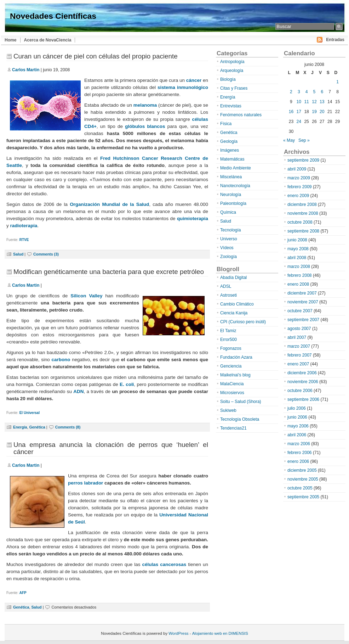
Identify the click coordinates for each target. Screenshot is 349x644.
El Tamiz (228, 331)
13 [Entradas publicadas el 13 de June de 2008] (322, 102)
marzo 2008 (299, 267)
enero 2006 (298, 461)
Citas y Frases (234, 88)
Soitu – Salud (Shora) (241, 402)
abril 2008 (297, 258)
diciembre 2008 (302, 205)
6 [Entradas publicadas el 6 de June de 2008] (322, 92)
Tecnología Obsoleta (240, 419)
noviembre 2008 (303, 213)
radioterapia (24, 226)
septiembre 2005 (303, 497)
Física (226, 124)
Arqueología (232, 71)
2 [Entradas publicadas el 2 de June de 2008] (291, 92)
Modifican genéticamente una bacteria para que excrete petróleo (109, 272)
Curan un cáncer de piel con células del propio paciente (96, 56)
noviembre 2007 (303, 302)
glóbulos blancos (145, 126)
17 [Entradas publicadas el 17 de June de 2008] (299, 112)
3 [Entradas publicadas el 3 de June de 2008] (299, 92)
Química (228, 212)
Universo (229, 239)
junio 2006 (297, 417)
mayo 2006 (298, 426)
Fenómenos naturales (241, 115)
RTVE (24, 240)
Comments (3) (46, 254)
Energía (20, 427)
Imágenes (230, 150)
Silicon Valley (86, 296)
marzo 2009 (299, 178)
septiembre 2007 (303, 320)
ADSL (226, 286)
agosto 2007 (299, 329)
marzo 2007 (299, 346)
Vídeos (227, 248)
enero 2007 (298, 364)
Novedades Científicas (53, 16)
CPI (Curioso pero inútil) (243, 322)
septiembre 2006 (303, 399)
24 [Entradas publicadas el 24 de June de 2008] (299, 122)
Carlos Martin (26, 70)
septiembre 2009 (303, 160)
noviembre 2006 (303, 382)
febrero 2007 (300, 355)
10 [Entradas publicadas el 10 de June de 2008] (299, 102)
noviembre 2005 (303, 479)
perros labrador (85, 483)
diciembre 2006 (302, 373)
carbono (62, 360)
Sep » (304, 140)
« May (289, 140)
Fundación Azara (236, 357)
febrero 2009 (300, 187)
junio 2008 (297, 240)
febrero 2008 (300, 275)
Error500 (228, 340)
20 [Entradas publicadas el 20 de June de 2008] (322, 112)
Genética (37, 427)
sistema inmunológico (183, 87)
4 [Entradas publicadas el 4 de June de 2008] (307, 92)
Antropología (232, 62)
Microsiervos (232, 393)
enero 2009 (298, 196)
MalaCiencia (232, 384)
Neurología (231, 195)
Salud (18, 254)
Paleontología (233, 203)
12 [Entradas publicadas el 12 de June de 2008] (314, 102)
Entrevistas (231, 106)
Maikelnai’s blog (235, 375)
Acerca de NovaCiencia (48, 40)
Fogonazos (231, 348)
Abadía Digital (233, 278)
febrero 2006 (300, 453)
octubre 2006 (300, 391)
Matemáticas (232, 159)
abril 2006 (297, 435)
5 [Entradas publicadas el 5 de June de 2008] (314, 92)
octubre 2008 (300, 222)
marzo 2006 (299, 444)
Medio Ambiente (236, 168)
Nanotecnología (235, 186)
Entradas (335, 40)
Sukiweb (228, 410)
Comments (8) (68, 427)
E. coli (127, 384)
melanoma (145, 105)
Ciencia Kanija (234, 313)
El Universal (30, 413)
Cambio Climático (237, 304)
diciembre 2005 (302, 470)
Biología (228, 79)
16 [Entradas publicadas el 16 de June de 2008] (291, 112)
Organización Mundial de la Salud (109, 204)
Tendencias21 (233, 428)
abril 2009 (297, 169)
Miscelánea (231, 177)
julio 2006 (297, 408)
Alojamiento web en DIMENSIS (220, 633)
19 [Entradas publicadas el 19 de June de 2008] (314, 112)
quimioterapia (193, 219)
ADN (78, 391)
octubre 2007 (300, 311)
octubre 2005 (300, 488)
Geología (229, 141)
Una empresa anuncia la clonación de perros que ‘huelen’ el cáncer (111, 448)
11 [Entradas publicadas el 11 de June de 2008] (306, 102)
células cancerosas (164, 564)
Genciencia (231, 366)
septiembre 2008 (303, 231)
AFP (23, 593)
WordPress (178, 633)
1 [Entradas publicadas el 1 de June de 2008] (337, 82)
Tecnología (231, 230)
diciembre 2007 (302, 293)
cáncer (194, 80)
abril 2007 (297, 337)
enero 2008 (298, 284)
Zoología (228, 257)
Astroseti (228, 295)
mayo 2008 (298, 249)
